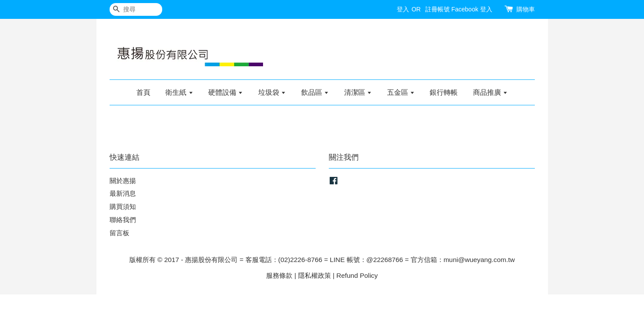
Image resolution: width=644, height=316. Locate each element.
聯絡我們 (123, 220)
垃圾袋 (272, 92)
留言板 (119, 233)
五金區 (401, 92)
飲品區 (315, 92)
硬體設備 (226, 92)
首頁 (143, 92)
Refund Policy (357, 275)
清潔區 (358, 92)
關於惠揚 (123, 181)
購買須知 (123, 206)
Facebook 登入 (471, 9)
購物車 (526, 9)
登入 (403, 9)
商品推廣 (490, 92)
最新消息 (123, 193)
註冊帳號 (438, 9)
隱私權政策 (315, 275)
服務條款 (279, 275)
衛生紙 (179, 92)
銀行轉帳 (444, 92)
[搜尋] (136, 9)
